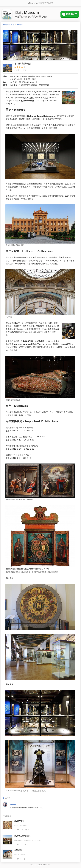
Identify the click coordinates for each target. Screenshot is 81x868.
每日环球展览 (9, 25)
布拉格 (20, 25)
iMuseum (46, 865)
